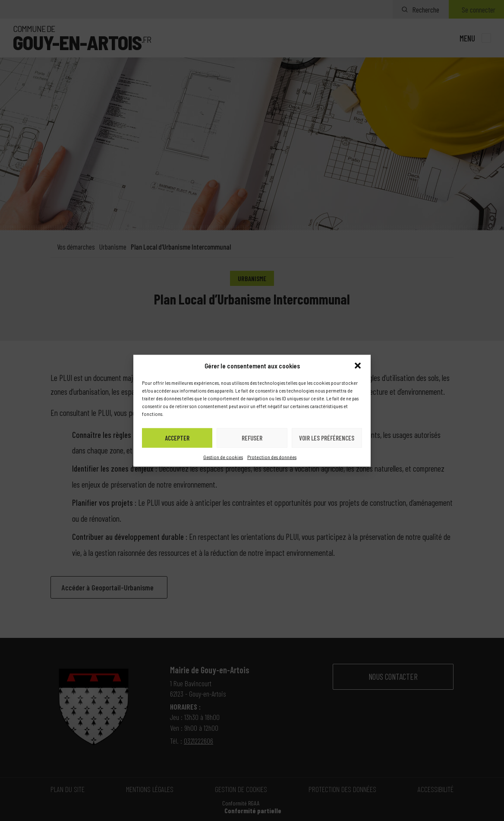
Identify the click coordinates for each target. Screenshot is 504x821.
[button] (358, 365)
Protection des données (272, 456)
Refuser (252, 438)
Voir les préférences (327, 438)
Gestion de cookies (223, 456)
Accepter (177, 438)
